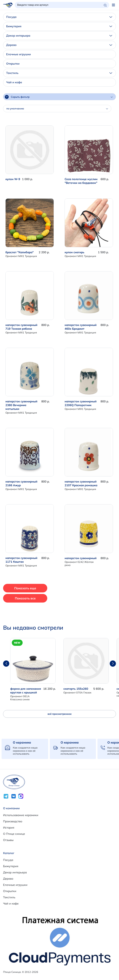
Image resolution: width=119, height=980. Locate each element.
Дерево (59, 45)
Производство (13, 821)
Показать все (25, 598)
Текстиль (59, 73)
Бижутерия (59, 26)
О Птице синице (14, 834)
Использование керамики (21, 815)
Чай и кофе (14, 82)
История (9, 828)
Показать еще (25, 588)
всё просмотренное (60, 714)
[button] (113, 664)
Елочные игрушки (19, 54)
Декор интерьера (59, 36)
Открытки (13, 64)
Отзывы (8, 840)
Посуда (59, 17)
